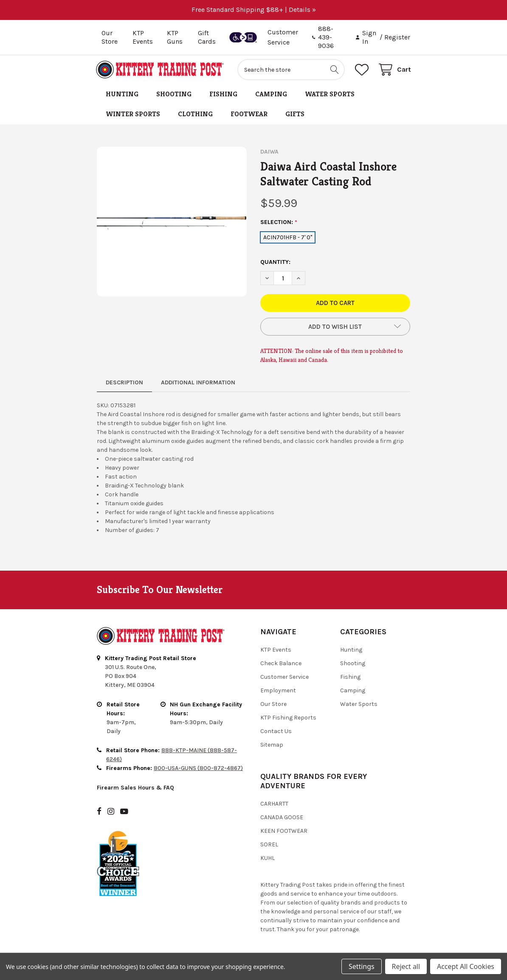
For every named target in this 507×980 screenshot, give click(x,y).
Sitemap (272, 746)
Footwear (249, 115)
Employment (278, 692)
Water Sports (330, 95)
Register (397, 37)
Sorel (269, 846)
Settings (361, 966)
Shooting (174, 95)
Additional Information (198, 384)
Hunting (122, 95)
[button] (335, 328)
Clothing (195, 115)
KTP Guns (175, 37)
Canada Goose (282, 819)
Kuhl (268, 859)
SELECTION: (279, 224)
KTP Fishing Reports (288, 719)
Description (124, 384)
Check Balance (281, 665)
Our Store (110, 37)
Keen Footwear (284, 832)
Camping (271, 95)
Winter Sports (133, 115)
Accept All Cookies (466, 966)
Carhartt (274, 805)
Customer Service (284, 678)
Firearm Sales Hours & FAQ (135, 789)
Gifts (295, 115)
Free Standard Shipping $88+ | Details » (254, 10)
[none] (172, 223)
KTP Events (143, 37)
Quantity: (275, 263)
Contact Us (276, 732)
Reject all (406, 966)
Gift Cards (207, 37)
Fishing (223, 95)
